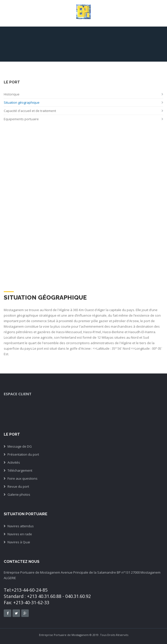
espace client (18, 394)
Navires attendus (21, 526)
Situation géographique (22, 102)
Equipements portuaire (21, 119)
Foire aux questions (22, 478)
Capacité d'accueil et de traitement (30, 111)
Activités (14, 462)
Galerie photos (19, 494)
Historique (12, 94)
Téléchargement (20, 470)
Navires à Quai (19, 542)
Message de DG (20, 446)
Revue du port (18, 486)
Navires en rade (20, 534)
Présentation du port (23, 454)
